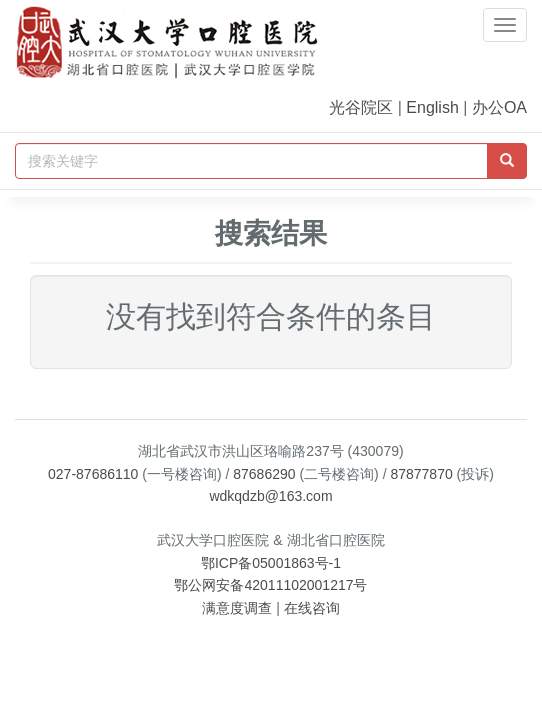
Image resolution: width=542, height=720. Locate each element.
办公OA (499, 107)
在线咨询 (312, 608)
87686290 (264, 474)
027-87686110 (93, 474)
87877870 (421, 474)
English (432, 107)
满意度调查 (237, 608)
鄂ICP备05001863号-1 (271, 563)
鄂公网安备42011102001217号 (270, 585)
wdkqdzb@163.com (270, 496)
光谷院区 (361, 107)
